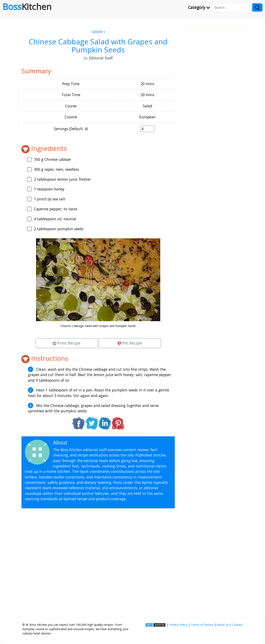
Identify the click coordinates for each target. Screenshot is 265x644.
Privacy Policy (178, 625)
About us (223, 625)
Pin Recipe (130, 343)
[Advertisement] (98, 566)
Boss (27, 7)
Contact (237, 625)
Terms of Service (202, 625)
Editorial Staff (85, 442)
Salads (97, 31)
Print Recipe (67, 343)
